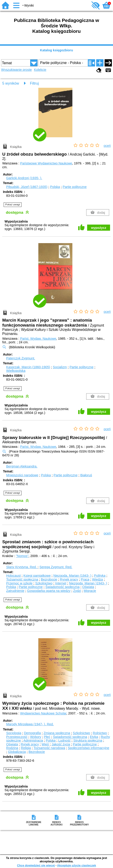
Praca (85, 579)
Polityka (100, 576)
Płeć (47, 737)
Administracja (33, 740)
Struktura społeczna (88, 740)
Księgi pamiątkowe (37, 576)
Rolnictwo (100, 733)
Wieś (45, 744)
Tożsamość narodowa (49, 748)
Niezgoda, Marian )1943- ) (88, 583)
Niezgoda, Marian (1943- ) (72, 576)
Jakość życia (61, 744)
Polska (55, 187)
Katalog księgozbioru (56, 50)
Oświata (88, 587)
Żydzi (77, 591)
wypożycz (99, 228)
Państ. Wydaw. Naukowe (38, 339)
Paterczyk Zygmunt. (21, 358)
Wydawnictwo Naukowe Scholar (43, 713)
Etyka (94, 737)
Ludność (64, 740)
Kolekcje (40, 70)
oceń (107, 146)
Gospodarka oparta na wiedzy (49, 591)
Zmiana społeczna (57, 733)
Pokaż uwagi (13, 204)
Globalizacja (17, 752)
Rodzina (12, 748)
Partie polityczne (75, 187)
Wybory (36, 737)
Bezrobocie (49, 579)
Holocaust (13, 576)
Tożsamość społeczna (22, 579)
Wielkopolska (16, 371)
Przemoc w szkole (19, 583)
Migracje (90, 591)
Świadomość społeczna (62, 587)
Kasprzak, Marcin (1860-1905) (28, 367)
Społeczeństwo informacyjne (88, 748)
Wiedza (98, 579)
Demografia (32, 733)
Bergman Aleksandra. (22, 466)
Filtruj (34, 83)
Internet (61, 583)
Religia (26, 748)
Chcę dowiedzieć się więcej (36, 865)
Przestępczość (17, 737)
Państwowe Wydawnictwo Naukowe (46, 163)
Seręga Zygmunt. (56, 567)
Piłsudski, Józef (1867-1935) (27, 187)
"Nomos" (22, 556)
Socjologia (14, 733)
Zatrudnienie (15, 591)
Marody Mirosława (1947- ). (30, 724)
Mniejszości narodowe (22, 475)
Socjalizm (60, 367)
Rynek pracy (69, 579)
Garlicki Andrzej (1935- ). (24, 178)
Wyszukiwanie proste (16, 70)
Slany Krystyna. (22, 567)
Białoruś (86, 475)
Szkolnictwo (44, 583)
